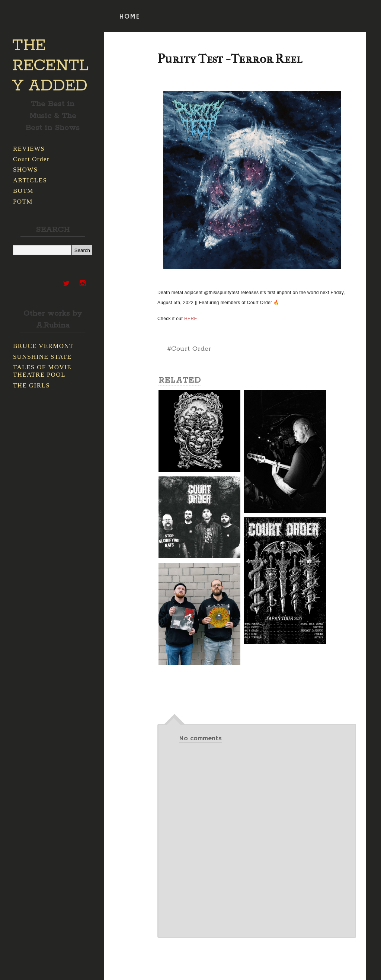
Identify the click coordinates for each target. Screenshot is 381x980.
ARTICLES (30, 180)
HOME (129, 17)
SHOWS (25, 170)
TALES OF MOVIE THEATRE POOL (42, 371)
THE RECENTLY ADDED (50, 66)
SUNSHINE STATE (42, 357)
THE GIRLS (31, 385)
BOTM (23, 191)
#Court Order (189, 349)
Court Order (31, 159)
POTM (23, 202)
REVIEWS (29, 149)
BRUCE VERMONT (43, 346)
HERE (191, 319)
